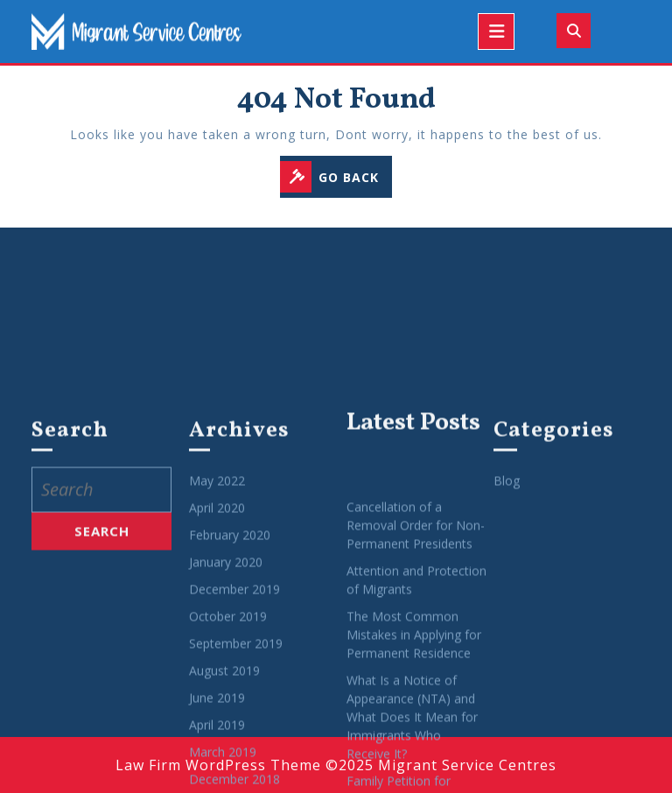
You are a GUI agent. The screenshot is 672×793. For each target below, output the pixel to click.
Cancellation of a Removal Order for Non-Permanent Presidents (416, 646)
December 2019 (234, 710)
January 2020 (226, 683)
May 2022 (217, 602)
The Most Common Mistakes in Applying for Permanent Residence (414, 755)
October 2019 (228, 737)
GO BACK (336, 178)
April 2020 (217, 629)
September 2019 (236, 765)
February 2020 (230, 656)
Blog (507, 602)
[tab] (496, 32)
